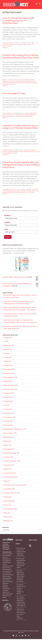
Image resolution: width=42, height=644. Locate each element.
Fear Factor (11, 44)
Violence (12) (8, 517)
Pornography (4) (9, 449)
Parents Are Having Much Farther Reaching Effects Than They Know (21, 56)
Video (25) (7, 513)
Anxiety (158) (8, 337)
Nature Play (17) (9, 437)
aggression (13, 151)
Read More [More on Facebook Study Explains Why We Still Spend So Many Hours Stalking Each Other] (5, 194)
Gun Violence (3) (9, 413)
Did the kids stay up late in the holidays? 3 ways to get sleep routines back (21, 552)
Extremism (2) (8, 397)
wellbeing (17, 192)
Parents (15, 83)
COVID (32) (7, 361)
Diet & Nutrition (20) (10, 377)
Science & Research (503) (12, 461)
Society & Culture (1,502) (12, 493)
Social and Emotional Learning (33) (15, 485)
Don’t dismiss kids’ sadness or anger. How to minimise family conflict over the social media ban (21, 601)
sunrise (28, 44)
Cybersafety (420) (9, 369)
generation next (25, 191)
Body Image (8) (8, 345)
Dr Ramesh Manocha (8, 43)
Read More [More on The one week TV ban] (5, 118)
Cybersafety (28, 189)
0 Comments (10, 46)
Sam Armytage (17, 44)
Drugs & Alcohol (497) (11, 385)
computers (23, 81)
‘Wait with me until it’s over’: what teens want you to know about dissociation (21, 614)
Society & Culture (31, 43)
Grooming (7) (8, 409)
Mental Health (10, 83)
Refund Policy (21, 632)
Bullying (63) (8, 349)
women (4, 46)
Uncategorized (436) (10, 509)
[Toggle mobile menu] (40, 4)
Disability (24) (8, 381)
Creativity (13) (8, 365)
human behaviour (10, 116)
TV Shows (32, 44)
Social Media (24, 44)
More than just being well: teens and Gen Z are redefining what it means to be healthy (21, 563)
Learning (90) (8, 421)
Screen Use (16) (9, 465)
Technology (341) (9, 501)
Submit (8, 237)
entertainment (6, 44)
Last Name (7, 222)
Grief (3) (6, 405)
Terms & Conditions (23, 631)
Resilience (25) (8, 457)
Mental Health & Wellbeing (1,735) (15, 429)
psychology (20, 83)
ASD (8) (6, 341)
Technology (5, 81)
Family (4, 116)
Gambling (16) (8, 401)
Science (13, 192)
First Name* (7, 216)
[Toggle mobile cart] (36, 4)
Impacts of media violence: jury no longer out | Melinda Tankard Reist (21, 127)
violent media (5, 84)
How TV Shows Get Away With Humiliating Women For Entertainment (18, 21)
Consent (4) (7, 357)
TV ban (25, 116)
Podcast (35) (8, 445)
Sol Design (36, 631)
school (9, 192)
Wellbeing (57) (8, 521)
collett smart (18, 81)
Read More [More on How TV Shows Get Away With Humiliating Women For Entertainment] (5, 47)
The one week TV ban (14, 93)
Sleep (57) (7, 481)
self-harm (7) (8, 469)
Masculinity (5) (8, 425)
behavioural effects (19, 151)
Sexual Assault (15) (10, 473)
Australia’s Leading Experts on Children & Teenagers (6, 546)
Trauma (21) (7, 505)
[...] (24, 39)
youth (27, 192)
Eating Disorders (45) (10, 389)
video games (35, 83)
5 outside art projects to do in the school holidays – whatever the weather (21, 589)
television (30, 83)
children (13, 81)
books (19, 115)
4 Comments (12, 84)
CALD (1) (6, 353)
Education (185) (9, 393)
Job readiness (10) (9, 417)
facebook (19, 191)
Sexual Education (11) (11, 477)
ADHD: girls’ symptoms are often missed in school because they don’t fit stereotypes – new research (21, 576)
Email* (6, 229)
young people (8, 153)
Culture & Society (6, 191)
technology (25, 83)
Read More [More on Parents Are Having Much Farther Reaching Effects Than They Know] (5, 86)
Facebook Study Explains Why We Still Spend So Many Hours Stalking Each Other (21, 165)
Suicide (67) (7, 497)
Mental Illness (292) (10, 433)
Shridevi (6, 80)
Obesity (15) (7, 441)
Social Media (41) (9, 489)
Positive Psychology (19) (11, 453)
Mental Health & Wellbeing (28, 80)
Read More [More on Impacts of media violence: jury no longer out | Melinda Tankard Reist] (5, 154)
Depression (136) (9, 373)
